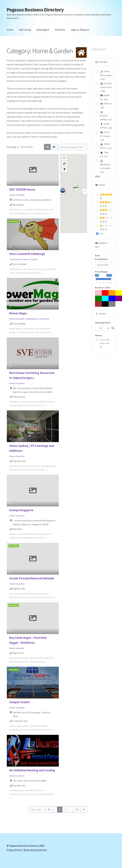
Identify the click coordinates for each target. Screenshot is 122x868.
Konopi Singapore (21, 510)
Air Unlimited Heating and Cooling (32, 770)
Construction (15, 259)
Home (10, 30)
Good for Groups (105, 136)
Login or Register (80, 30)
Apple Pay (105, 97)
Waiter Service (106, 146)
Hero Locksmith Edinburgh (27, 254)
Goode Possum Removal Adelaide (32, 578)
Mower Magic (18, 313)
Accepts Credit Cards (106, 87)
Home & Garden (17, 195)
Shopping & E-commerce (37, 319)
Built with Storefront (35, 850)
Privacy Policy (14, 850)
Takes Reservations (106, 75)
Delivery (106, 105)
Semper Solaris (20, 702)
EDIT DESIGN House (22, 189)
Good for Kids (106, 126)
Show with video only (105, 343)
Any (102, 233)
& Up (106, 204)
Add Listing (25, 30)
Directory (60, 30)
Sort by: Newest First (72, 147)
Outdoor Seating (106, 116)
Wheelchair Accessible (105, 166)
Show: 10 (36, 810)
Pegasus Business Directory (35, 10)
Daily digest (43, 30)
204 (77, 810)
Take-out (104, 154)
